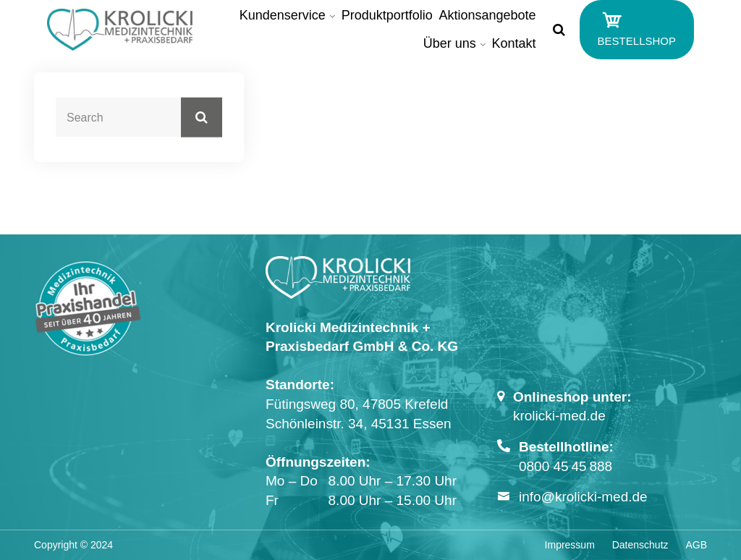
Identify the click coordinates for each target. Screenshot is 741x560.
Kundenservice (283, 15)
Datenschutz (640, 545)
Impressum (570, 545)
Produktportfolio (387, 15)
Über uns (450, 43)
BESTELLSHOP (637, 28)
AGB (696, 545)
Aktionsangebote (488, 15)
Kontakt (514, 43)
